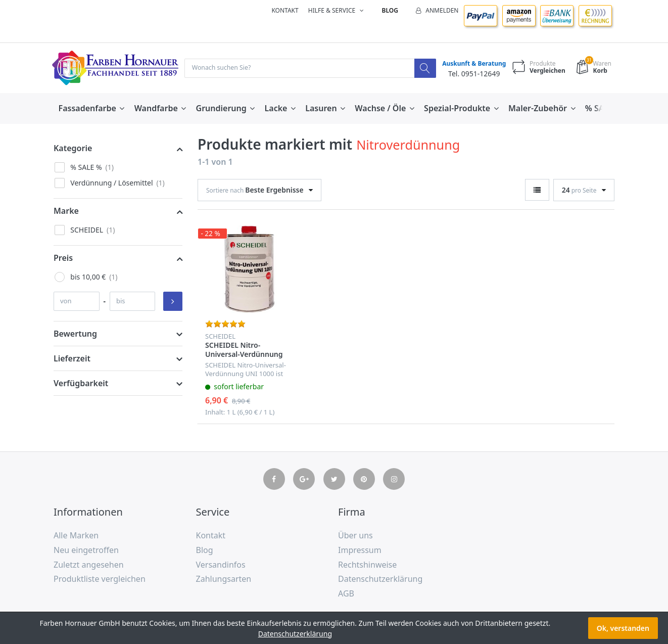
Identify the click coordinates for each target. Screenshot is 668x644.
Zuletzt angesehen (89, 565)
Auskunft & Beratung (471, 64)
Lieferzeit (72, 359)
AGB (346, 594)
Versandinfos (221, 565)
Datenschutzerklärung (380, 580)
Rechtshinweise (367, 565)
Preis (63, 259)
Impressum (360, 551)
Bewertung (75, 335)
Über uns (355, 536)
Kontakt (285, 10)
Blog (390, 10)
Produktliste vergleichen (100, 580)
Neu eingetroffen (86, 551)
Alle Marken (76, 536)
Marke (66, 212)
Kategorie (73, 149)
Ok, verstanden (623, 628)
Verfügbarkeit (81, 384)
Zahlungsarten (224, 580)
